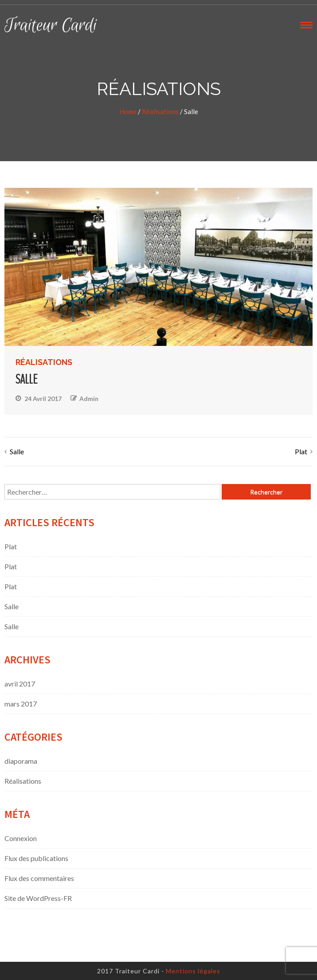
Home (128, 111)
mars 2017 (21, 704)
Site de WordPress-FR (38, 898)
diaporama (21, 761)
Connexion (21, 838)
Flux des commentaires (39, 878)
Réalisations (160, 111)
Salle (17, 451)
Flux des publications (36, 858)
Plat (301, 451)
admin (89, 399)
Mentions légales (193, 971)
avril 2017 (20, 684)
